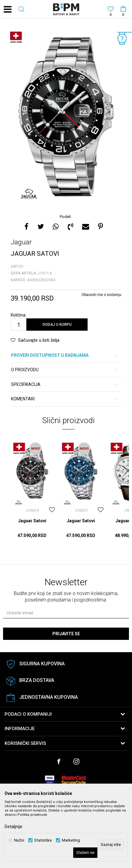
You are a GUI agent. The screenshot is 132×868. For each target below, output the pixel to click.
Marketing (71, 840)
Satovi (17, 267)
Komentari (65, 399)
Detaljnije (13, 827)
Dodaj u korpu (57, 325)
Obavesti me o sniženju (101, 295)
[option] (66, 117)
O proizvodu (65, 370)
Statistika (43, 840)
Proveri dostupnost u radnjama (65, 355)
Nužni (19, 840)
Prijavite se (66, 634)
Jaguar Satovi (32, 521)
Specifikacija (65, 385)
